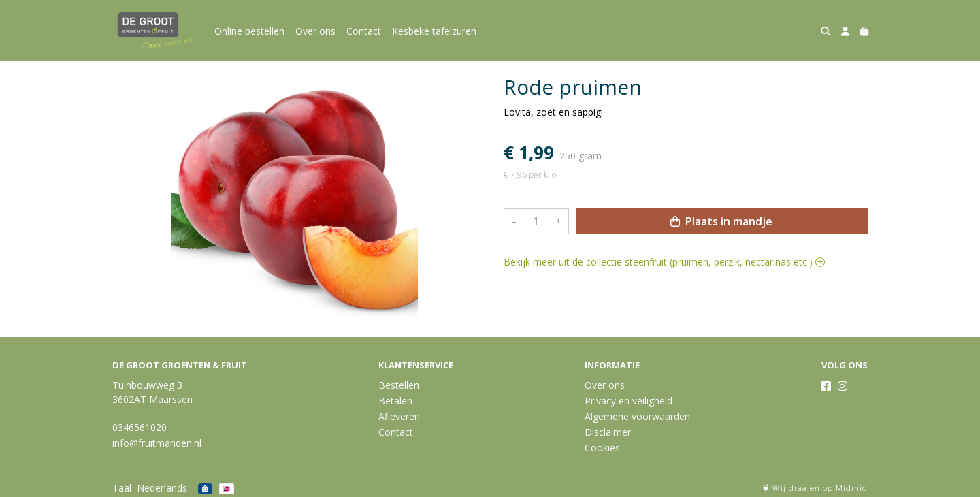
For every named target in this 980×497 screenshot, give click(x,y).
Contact (364, 31)
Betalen (395, 401)
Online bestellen (249, 31)
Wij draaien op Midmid (815, 488)
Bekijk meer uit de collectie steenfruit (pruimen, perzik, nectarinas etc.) (664, 262)
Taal (122, 488)
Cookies (602, 448)
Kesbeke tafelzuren (434, 31)
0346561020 (140, 427)
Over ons (315, 31)
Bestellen (399, 385)
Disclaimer (608, 432)
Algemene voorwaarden (637, 416)
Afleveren (399, 416)
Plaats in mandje (721, 221)
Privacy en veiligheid (628, 401)
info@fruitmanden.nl (157, 443)
